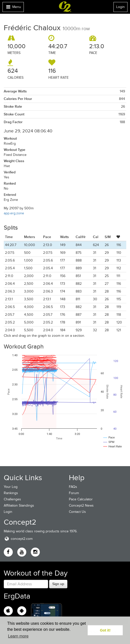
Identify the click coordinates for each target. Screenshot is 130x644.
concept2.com (18, 539)
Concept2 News (81, 505)
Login (120, 7)
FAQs (73, 487)
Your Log (11, 487)
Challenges (12, 499)
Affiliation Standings (19, 505)
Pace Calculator (81, 499)
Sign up (58, 584)
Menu (13, 8)
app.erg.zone (14, 213)
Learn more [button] (18, 636)
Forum (74, 493)
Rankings (11, 493)
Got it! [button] (105, 630)
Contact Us (77, 512)
